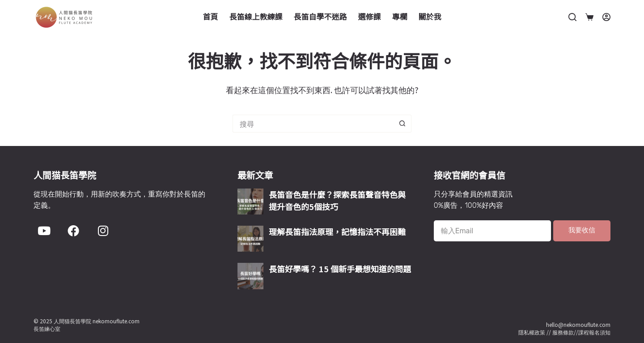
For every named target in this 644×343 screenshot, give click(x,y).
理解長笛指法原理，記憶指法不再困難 (337, 232)
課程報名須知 (594, 332)
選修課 (370, 16)
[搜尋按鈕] (402, 124)
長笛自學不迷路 (320, 16)
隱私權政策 (532, 332)
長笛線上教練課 (256, 16)
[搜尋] (572, 17)
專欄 (400, 16)
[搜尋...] (313, 124)
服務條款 (563, 332)
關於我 (430, 16)
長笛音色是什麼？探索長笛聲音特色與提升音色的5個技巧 (337, 200)
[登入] (606, 17)
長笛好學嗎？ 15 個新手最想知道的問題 (340, 269)
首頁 (211, 16)
